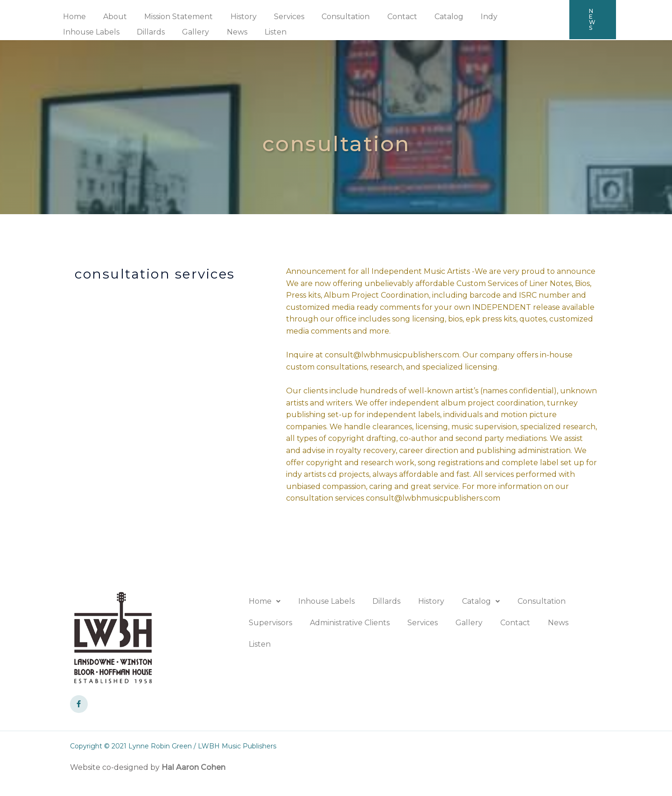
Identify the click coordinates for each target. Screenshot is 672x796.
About (111, 17)
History (235, 17)
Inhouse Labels (520, 17)
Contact (386, 17)
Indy (468, 17)
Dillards (76, 32)
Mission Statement (172, 17)
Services (278, 17)
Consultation (332, 17)
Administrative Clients (350, 623)
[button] (592, 20)
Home (73, 17)
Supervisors (270, 623)
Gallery (118, 32)
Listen (193, 32)
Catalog (430, 17)
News (157, 32)
